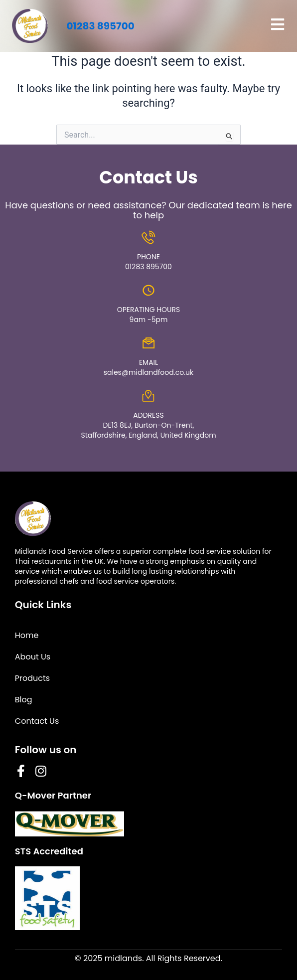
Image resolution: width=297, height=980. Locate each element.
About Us (33, 657)
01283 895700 (100, 26)
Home (27, 635)
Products (32, 678)
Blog (24, 700)
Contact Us (37, 721)
